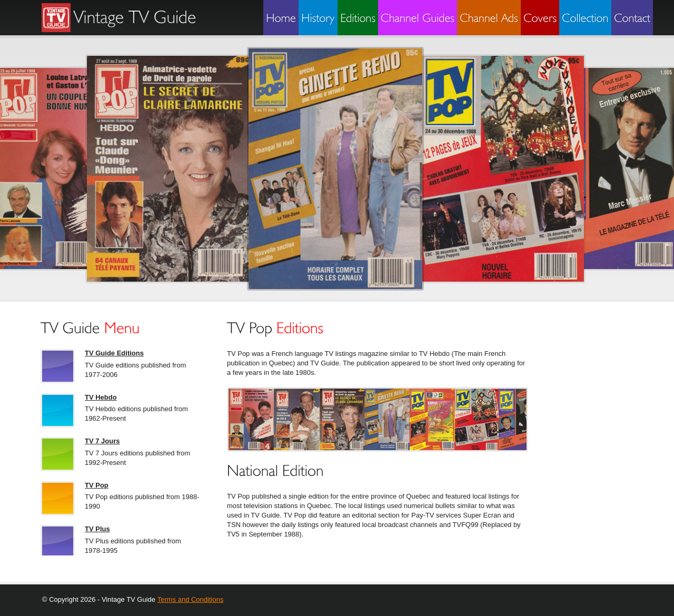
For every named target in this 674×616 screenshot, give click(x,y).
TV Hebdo (101, 397)
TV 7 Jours (102, 441)
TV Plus (97, 529)
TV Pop (97, 485)
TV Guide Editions (114, 353)
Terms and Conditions (191, 599)
